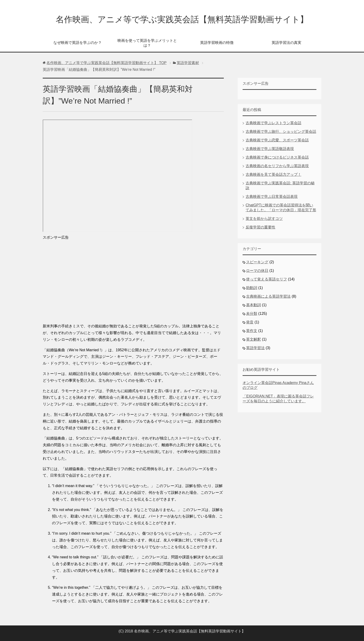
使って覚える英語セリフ (266, 279)
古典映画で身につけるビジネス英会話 (277, 157)
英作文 (252, 331)
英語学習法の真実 (286, 43)
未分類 (252, 314)
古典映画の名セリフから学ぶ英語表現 (277, 166)
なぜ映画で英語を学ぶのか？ (78, 43)
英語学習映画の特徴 (217, 43)
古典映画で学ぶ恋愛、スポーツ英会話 (277, 140)
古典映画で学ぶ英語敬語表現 (270, 149)
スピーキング (257, 262)
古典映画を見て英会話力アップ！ (273, 174)
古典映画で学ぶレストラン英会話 (273, 123)
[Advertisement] (133, 280)
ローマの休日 (257, 271)
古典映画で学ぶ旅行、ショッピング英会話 (281, 132)
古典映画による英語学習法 (268, 296)
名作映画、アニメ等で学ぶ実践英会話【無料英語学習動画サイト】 (182, 19)
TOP (106, 63)
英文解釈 (253, 339)
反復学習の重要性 (260, 227)
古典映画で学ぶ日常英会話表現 (272, 197)
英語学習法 (255, 348)
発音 (250, 322)
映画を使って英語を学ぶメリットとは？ (147, 43)
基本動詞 (253, 305)
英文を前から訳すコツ (264, 219)
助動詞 (252, 288)
